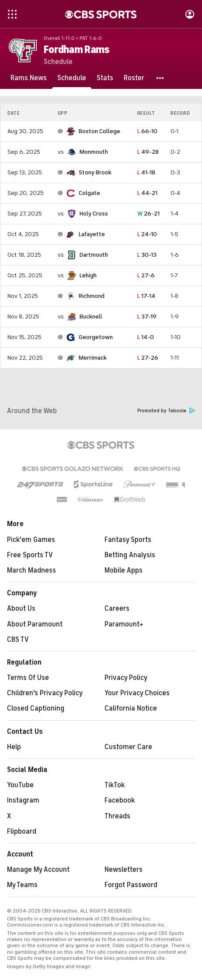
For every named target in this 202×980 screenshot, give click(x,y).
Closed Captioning (36, 708)
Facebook (120, 800)
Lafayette (92, 234)
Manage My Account (38, 870)
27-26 (148, 358)
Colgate (89, 193)
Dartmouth (94, 255)
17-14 (146, 296)
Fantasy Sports (128, 540)
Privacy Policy (126, 678)
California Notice (131, 708)
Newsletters (124, 870)
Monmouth (94, 152)
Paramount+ (124, 624)
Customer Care (128, 747)
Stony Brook (95, 172)
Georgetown (96, 337)
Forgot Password (131, 885)
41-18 (146, 172)
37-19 (147, 317)
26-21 (148, 214)
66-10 (147, 131)
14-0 (146, 337)
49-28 (148, 152)
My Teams (22, 885)
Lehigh (88, 275)
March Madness (31, 570)
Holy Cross (94, 214)
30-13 (147, 255)
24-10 (147, 234)
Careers (117, 609)
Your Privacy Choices (137, 693)
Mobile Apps (124, 570)
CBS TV (18, 640)
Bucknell (91, 317)
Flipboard (22, 831)
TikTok (115, 785)
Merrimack (93, 358)
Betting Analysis (130, 555)
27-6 (146, 275)
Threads (117, 816)
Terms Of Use (28, 678)
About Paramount (35, 624)
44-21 (147, 193)
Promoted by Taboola (166, 411)
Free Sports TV (30, 555)
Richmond (92, 296)
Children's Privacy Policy (45, 693)
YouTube (20, 785)
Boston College (99, 131)
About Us (21, 609)
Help (14, 747)
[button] (160, 78)
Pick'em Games (31, 540)
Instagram (23, 800)
